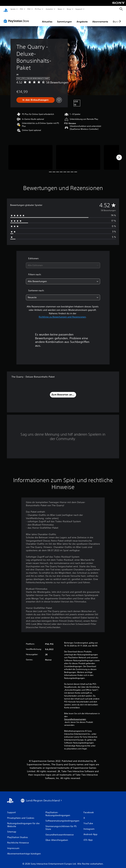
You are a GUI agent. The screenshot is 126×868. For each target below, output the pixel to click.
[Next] (119, 154)
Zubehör (49, 9)
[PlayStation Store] (17, 18)
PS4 (29, 9)
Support (79, 9)
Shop (69, 9)
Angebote (82, 18)
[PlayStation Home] (6, 9)
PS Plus (38, 9)
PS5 (22, 9)
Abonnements (100, 18)
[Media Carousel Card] (30, 154)
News (60, 9)
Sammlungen (64, 18)
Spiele (13, 9)
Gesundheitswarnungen (75, 716)
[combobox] (63, 262)
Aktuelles (47, 18)
